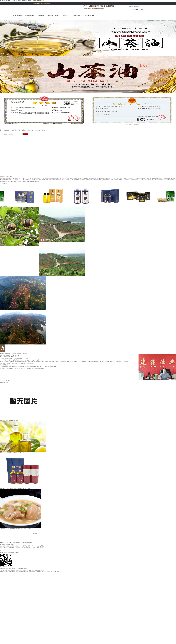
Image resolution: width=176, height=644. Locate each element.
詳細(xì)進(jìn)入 (4, 183)
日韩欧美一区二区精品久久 (53, 572)
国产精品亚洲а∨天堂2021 (6, 572)
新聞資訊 (66, 16)
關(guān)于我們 (4, 176)
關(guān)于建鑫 (18, 16)
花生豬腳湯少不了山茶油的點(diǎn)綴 (9, 529)
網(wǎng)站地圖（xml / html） (7, 544)
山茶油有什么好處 (4, 453)
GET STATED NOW (5, 381)
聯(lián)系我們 (89, 16)
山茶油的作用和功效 (5, 421)
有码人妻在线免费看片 (31, 572)
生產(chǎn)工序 (42, 16)
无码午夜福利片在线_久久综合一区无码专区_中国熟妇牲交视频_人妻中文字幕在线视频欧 (22, 1)
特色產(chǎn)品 (30, 16)
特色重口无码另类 (41, 572)
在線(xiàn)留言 (77, 16)
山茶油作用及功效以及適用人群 (8, 489)
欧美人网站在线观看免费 (19, 572)
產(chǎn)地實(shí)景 (54, 17)
